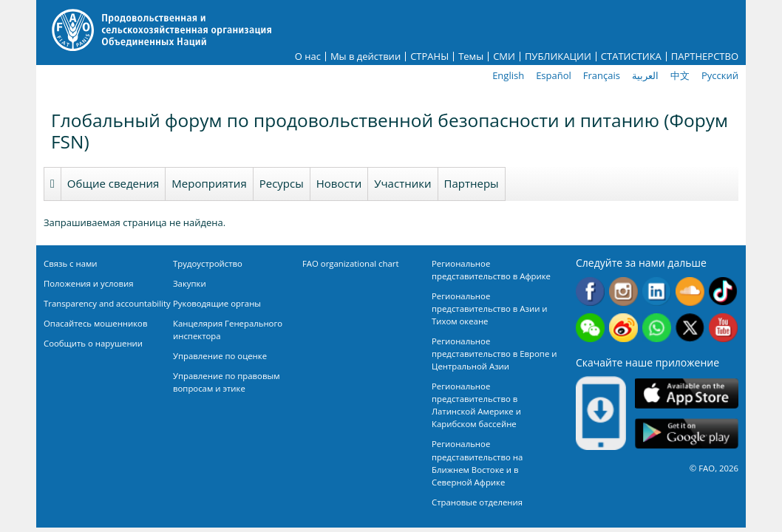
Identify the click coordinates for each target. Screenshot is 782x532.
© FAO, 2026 (714, 468)
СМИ (504, 57)
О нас (308, 57)
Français (602, 75)
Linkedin (657, 291)
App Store (687, 393)
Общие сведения (113, 183)
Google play (687, 433)
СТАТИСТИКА (631, 57)
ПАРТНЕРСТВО (705, 57)
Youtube (723, 328)
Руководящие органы (217, 303)
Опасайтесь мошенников (95, 323)
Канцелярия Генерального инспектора (228, 330)
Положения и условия (89, 283)
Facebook (590, 291)
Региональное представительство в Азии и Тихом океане (490, 308)
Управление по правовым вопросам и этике (227, 382)
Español (554, 75)
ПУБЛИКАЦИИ (558, 57)
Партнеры (472, 183)
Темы (471, 57)
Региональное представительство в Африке (491, 270)
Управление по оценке (220, 356)
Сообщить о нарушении (93, 343)
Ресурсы (282, 183)
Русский (720, 75)
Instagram (623, 291)
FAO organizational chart (351, 263)
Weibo (623, 328)
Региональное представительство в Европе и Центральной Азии (494, 354)
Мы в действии (365, 57)
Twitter (690, 328)
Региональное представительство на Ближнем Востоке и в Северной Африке (477, 463)
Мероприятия (209, 183)
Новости (339, 183)
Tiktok (723, 291)
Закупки (190, 283)
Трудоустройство (208, 263)
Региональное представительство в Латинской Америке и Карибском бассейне (476, 405)
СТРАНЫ (429, 57)
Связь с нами (71, 263)
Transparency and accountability (107, 303)
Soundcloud (690, 291)
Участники (402, 183)
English (508, 75)
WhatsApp (657, 328)
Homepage (52, 184)
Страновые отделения (477, 502)
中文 (680, 75)
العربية (645, 75)
